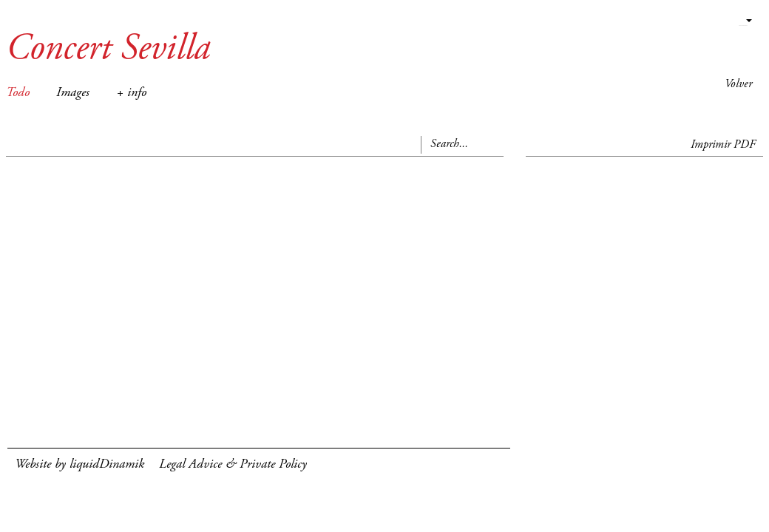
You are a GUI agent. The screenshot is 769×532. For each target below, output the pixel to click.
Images (73, 93)
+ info (131, 93)
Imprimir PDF (723, 145)
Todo (18, 93)
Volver (738, 84)
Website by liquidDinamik (79, 465)
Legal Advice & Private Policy (233, 465)
